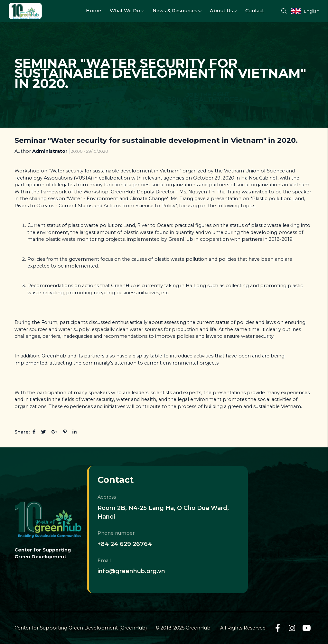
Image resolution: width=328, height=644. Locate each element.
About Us (223, 11)
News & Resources (177, 11)
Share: (22, 432)
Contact (255, 11)
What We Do (127, 11)
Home (94, 11)
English (311, 11)
